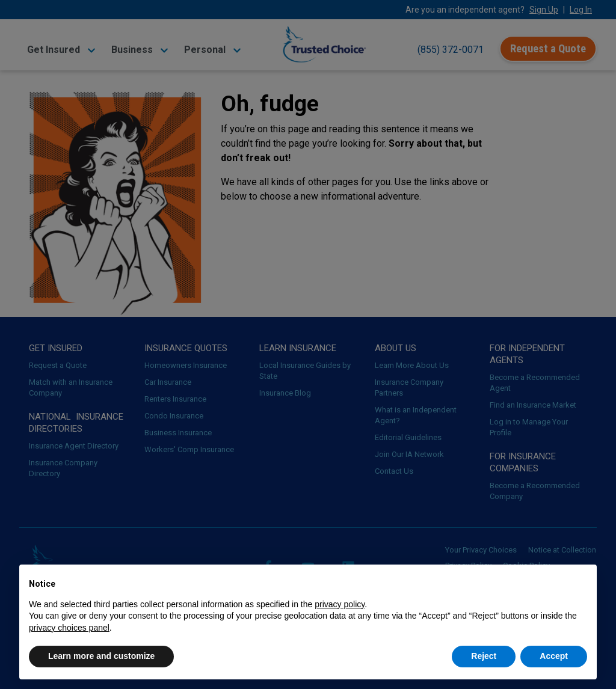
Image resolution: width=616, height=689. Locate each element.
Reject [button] (484, 656)
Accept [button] (554, 656)
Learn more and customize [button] (101, 656)
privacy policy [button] (340, 604)
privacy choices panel (69, 628)
